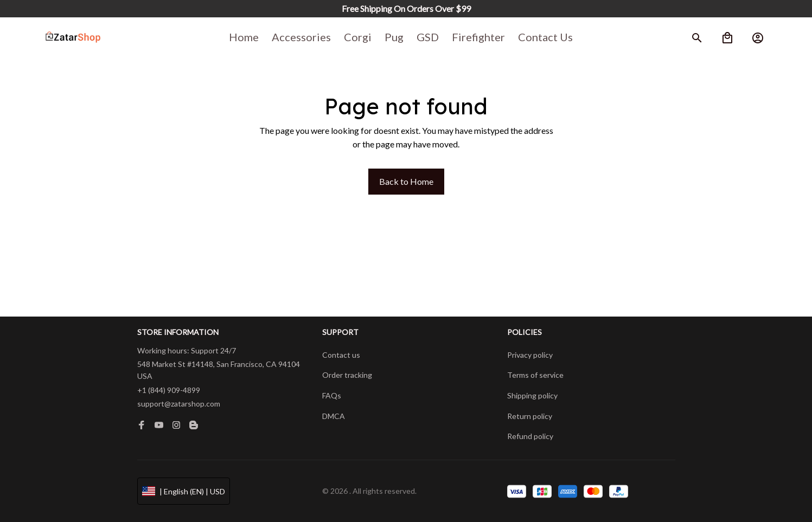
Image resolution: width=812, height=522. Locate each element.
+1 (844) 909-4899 (169, 390)
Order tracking (347, 375)
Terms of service (535, 375)
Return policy (530, 416)
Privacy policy (530, 355)
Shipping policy (532, 395)
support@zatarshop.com (179, 404)
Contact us (341, 355)
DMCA (334, 416)
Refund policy (530, 436)
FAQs (332, 395)
